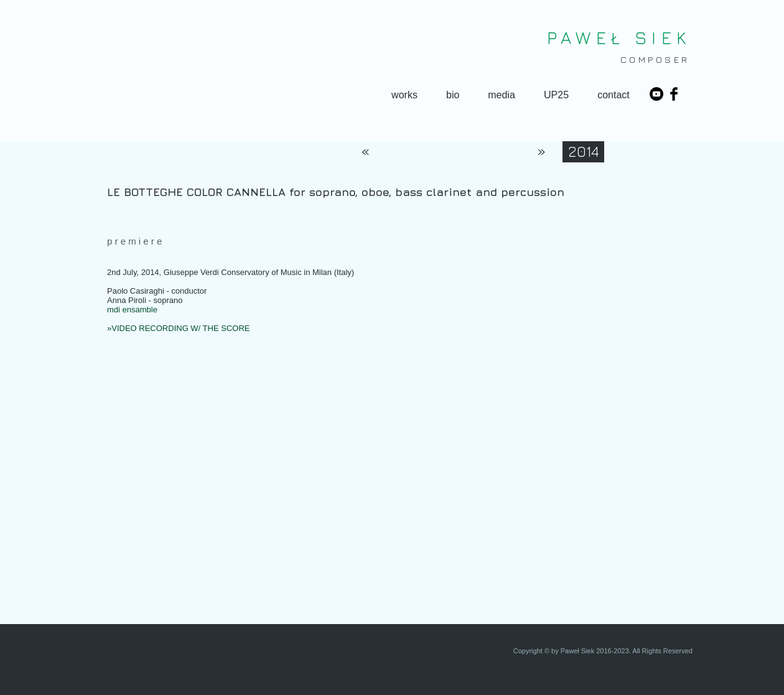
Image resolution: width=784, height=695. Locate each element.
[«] (365, 152)
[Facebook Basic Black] (674, 94)
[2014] (583, 152)
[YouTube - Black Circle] (656, 94)
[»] (542, 152)
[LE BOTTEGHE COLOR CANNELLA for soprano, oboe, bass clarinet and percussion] (403, 192)
